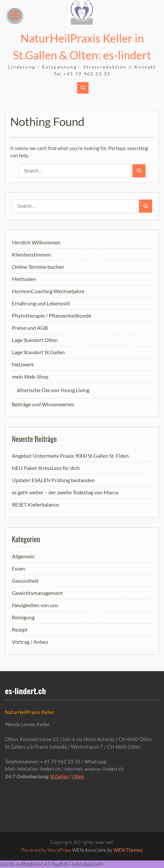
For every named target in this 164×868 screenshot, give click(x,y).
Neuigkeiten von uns (35, 605)
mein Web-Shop (30, 376)
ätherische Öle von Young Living (53, 390)
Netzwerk (23, 364)
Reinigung (23, 617)
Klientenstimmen (31, 254)
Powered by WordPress (46, 850)
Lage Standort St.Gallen (38, 352)
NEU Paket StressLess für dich (46, 468)
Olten (78, 776)
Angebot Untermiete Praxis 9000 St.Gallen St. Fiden (70, 456)
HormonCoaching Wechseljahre (48, 291)
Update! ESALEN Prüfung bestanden (53, 480)
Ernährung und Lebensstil (41, 303)
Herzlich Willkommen (36, 242)
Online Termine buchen (38, 267)
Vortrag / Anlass (30, 642)
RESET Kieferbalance (35, 504)
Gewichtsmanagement (37, 593)
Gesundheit (25, 581)
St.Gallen (59, 776)
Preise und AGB (30, 328)
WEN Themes (128, 850)
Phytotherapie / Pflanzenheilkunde (52, 315)
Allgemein (23, 556)
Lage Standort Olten (35, 340)
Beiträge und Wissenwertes (43, 404)
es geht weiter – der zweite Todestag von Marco (65, 492)
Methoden (24, 279)
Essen (18, 568)
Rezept (20, 629)
